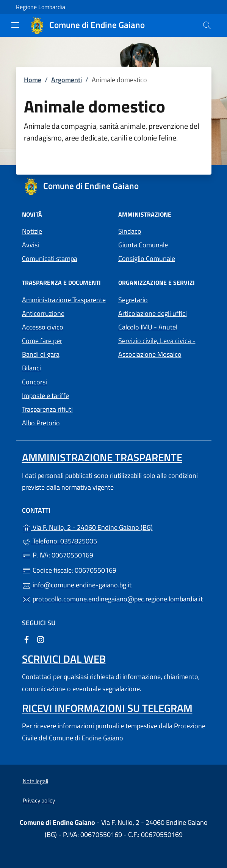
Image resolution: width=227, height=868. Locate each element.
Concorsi (34, 382)
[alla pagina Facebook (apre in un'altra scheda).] (27, 639)
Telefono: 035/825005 (59, 541)
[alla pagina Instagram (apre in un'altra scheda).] (41, 639)
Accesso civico (43, 327)
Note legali (35, 781)
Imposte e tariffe (45, 396)
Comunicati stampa (50, 258)
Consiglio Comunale (147, 258)
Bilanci (31, 368)
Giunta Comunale (143, 245)
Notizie (32, 231)
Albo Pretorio (66, 422)
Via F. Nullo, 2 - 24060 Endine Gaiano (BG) (114, 527)
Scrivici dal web (64, 659)
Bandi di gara (41, 354)
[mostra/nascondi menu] (15, 25)
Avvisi (31, 245)
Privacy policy (39, 800)
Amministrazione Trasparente (64, 300)
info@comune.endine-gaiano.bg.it (77, 585)
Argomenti (67, 80)
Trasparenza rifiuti (47, 409)
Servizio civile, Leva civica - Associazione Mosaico (162, 347)
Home (33, 80)
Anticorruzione (43, 313)
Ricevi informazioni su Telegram (107, 708)
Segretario (133, 300)
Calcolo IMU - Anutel (162, 326)
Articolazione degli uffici (153, 313)
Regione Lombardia (41, 7)
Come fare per (42, 341)
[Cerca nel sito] (207, 25)
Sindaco (130, 231)
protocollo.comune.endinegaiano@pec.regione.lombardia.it (112, 599)
